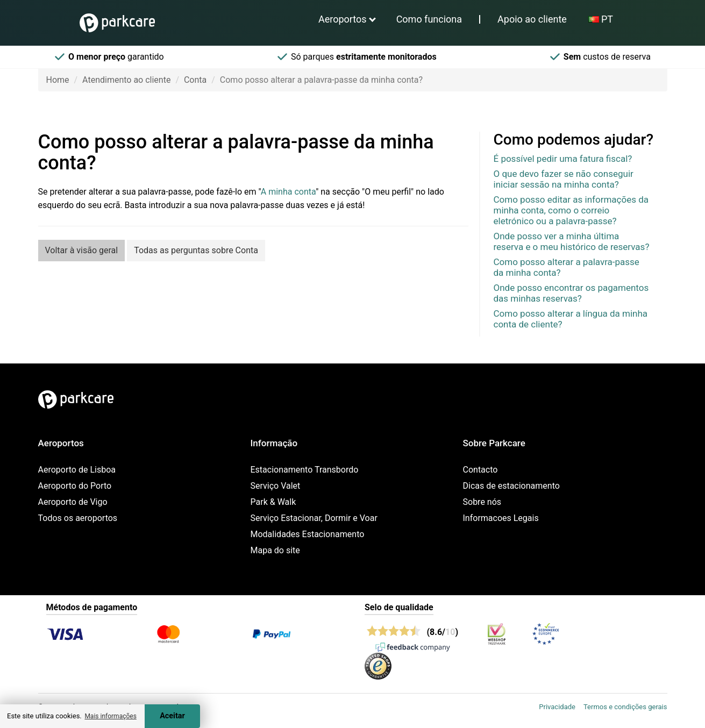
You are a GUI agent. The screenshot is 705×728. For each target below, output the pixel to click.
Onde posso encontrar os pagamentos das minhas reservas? (571, 293)
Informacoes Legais (501, 518)
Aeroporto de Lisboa (77, 470)
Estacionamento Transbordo (305, 470)
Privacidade (557, 707)
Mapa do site (275, 550)
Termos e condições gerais (625, 707)
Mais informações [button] (110, 716)
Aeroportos (343, 19)
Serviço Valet (276, 486)
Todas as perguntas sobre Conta (196, 250)
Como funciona (429, 19)
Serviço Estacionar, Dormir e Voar (314, 518)
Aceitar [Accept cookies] (172, 716)
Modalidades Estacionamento (308, 534)
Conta (195, 80)
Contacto (480, 470)
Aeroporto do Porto (75, 486)
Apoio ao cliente (532, 19)
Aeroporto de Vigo (73, 502)
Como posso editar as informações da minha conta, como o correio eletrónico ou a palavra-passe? (571, 210)
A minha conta (288, 192)
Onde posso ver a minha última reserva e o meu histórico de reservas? (572, 241)
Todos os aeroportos (78, 518)
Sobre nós (482, 502)
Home (58, 80)
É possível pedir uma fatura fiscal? (563, 159)
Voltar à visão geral (82, 250)
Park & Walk (273, 502)
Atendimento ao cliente (126, 80)
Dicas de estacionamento (511, 486)
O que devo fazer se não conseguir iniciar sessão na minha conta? (564, 179)
